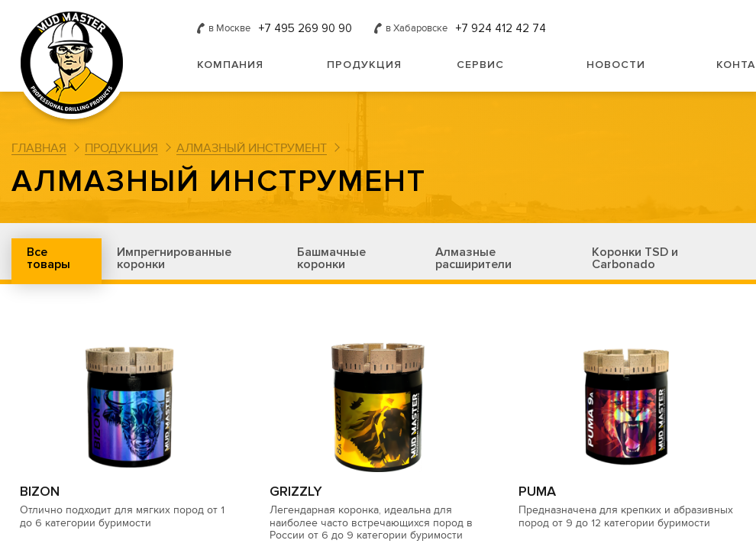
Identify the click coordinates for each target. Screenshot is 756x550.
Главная (39, 148)
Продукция (364, 65)
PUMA (537, 492)
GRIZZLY (296, 492)
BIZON (40, 492)
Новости (616, 65)
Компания (230, 65)
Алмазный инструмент (252, 148)
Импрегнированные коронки (174, 258)
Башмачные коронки (331, 258)
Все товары (48, 258)
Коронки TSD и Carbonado (635, 258)
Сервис (480, 65)
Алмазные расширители (473, 258)
